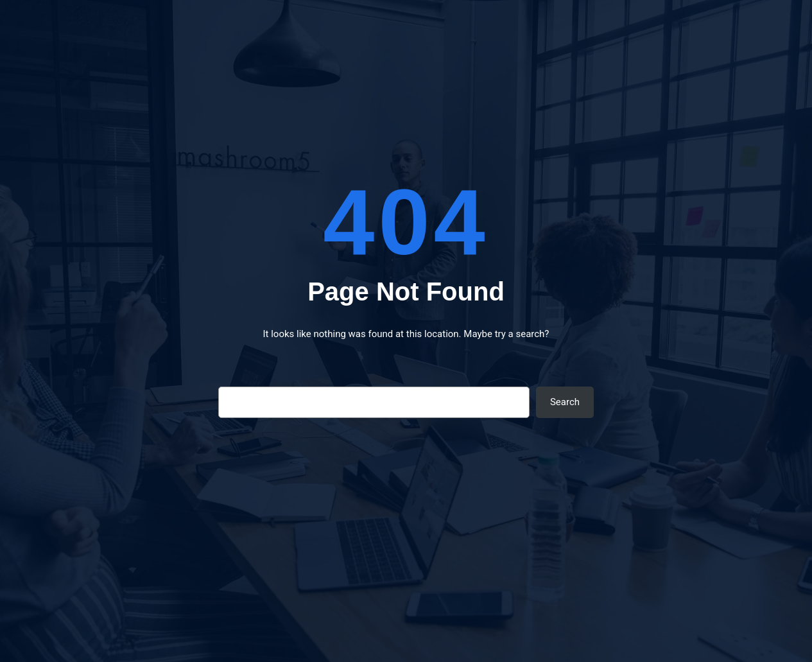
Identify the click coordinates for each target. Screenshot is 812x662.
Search (565, 402)
